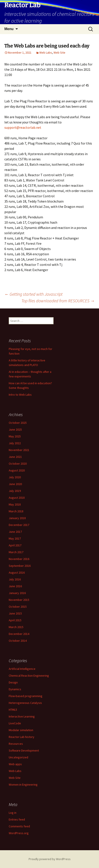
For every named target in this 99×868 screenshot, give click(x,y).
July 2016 (15, 579)
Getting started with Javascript (33, 294)
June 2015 (15, 613)
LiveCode (15, 723)
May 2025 (15, 436)
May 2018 (15, 504)
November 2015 (19, 600)
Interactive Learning (22, 716)
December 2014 (19, 634)
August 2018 (17, 498)
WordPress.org (19, 833)
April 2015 (15, 620)
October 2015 (18, 607)
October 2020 (18, 464)
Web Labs (46, 53)
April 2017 (15, 545)
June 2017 (15, 532)
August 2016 (17, 573)
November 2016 (19, 559)
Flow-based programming (26, 696)
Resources (16, 744)
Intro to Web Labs (20, 395)
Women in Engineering (23, 785)
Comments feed (19, 826)
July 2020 (15, 477)
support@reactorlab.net (23, 127)
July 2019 (15, 491)
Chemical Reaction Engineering (29, 676)
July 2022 (15, 443)
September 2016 (20, 566)
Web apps (15, 764)
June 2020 (15, 484)
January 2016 (17, 593)
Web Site (59, 53)
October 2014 (18, 641)
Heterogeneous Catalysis (25, 703)
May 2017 (15, 538)
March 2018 (16, 511)
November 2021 (19, 450)
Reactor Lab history (22, 737)
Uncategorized (18, 757)
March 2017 (16, 552)
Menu (9, 29)
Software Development (24, 750)
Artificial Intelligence (22, 669)
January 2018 (17, 518)
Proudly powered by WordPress (50, 859)
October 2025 (18, 423)
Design (13, 682)
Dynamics (15, 689)
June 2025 (15, 429)
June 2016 (15, 586)
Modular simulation (21, 730)
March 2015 (16, 627)
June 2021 (15, 457)
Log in (13, 813)
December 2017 (19, 525)
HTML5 (13, 710)
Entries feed (17, 819)
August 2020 (17, 470)
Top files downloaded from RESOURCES (58, 301)
